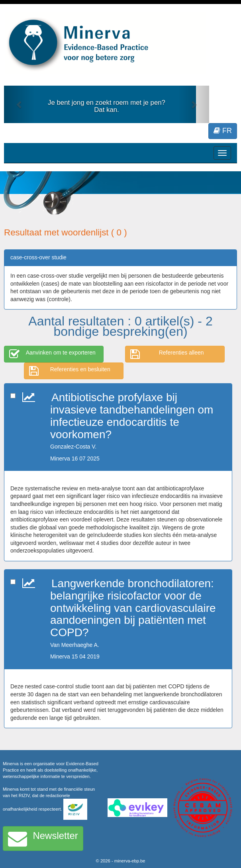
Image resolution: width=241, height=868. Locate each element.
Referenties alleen (167, 354)
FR (223, 131)
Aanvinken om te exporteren (52, 354)
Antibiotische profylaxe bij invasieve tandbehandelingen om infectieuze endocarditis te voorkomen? (132, 416)
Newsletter (43, 839)
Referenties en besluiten (70, 371)
